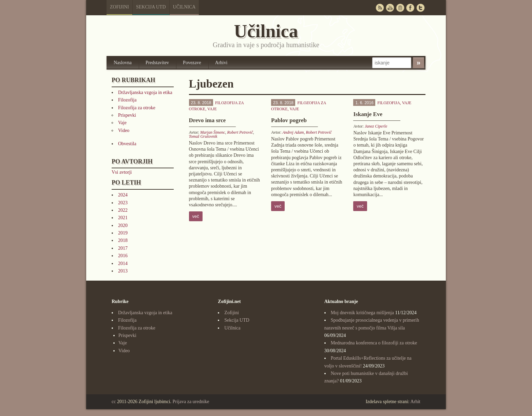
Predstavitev (157, 63)
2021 (123, 218)
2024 (123, 195)
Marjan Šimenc (213, 132)
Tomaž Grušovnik (203, 136)
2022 (123, 210)
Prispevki (127, 115)
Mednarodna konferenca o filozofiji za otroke (374, 343)
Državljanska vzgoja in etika (145, 92)
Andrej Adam (293, 132)
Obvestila (127, 144)
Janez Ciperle (376, 126)
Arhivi (221, 63)
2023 (123, 203)
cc (114, 402)
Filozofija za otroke (137, 108)
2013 (123, 271)
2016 (123, 256)
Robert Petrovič (240, 132)
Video (124, 130)
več (196, 216)
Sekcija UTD (151, 7)
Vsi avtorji (122, 172)
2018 (123, 240)
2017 (123, 248)
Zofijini (119, 7)
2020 (123, 225)
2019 (123, 233)
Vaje (122, 123)
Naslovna (123, 63)
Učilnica (184, 7)
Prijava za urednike (191, 402)
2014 (123, 263)
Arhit (415, 402)
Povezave (192, 63)
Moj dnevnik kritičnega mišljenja (362, 313)
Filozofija (127, 100)
